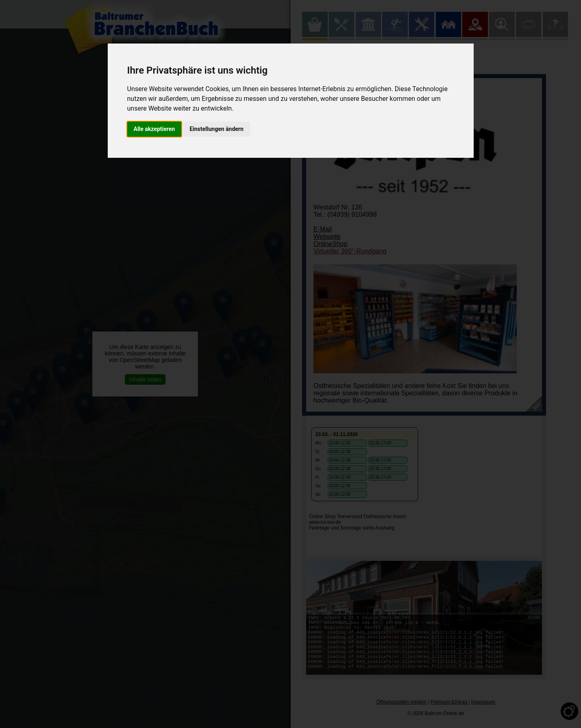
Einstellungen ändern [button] (217, 129)
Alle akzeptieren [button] (154, 129)
